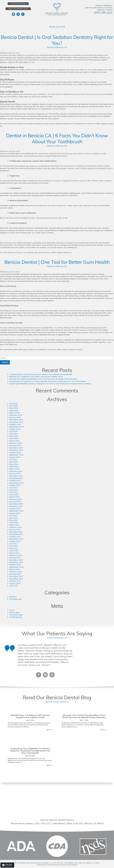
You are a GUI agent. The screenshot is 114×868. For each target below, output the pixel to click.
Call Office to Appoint (18, 4)
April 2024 (14, 466)
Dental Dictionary (54, 865)
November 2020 (16, 562)
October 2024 (15, 452)
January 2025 (15, 445)
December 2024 (16, 448)
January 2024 (15, 473)
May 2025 (14, 436)
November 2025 (16, 422)
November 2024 (16, 450)
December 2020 (16, 560)
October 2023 (15, 480)
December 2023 (16, 476)
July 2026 (13, 403)
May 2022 (14, 520)
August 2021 (15, 541)
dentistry (13, 597)
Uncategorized (16, 599)
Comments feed (16, 615)
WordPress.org (16, 617)
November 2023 (16, 478)
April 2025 (14, 438)
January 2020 (15, 574)
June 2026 (14, 406)
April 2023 (14, 495)
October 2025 (15, 424)
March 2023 (14, 497)
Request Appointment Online (18, 9)
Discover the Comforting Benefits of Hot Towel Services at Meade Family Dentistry (44, 379)
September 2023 (16, 483)
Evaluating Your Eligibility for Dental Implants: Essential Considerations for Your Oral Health (48, 381)
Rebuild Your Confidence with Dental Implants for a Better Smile (36, 377)
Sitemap (75, 865)
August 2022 (15, 513)
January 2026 (15, 417)
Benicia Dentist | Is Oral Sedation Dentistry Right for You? (57, 40)
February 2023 (16, 499)
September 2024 (16, 455)
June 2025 (14, 434)
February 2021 (16, 555)
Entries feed (14, 612)
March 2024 (14, 469)
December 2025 (16, 420)
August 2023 (15, 485)
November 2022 (16, 506)
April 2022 (14, 523)
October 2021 (15, 537)
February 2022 (16, 527)
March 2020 (14, 569)
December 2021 (16, 532)
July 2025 (13, 431)
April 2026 (14, 410)
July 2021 (13, 544)
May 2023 (14, 492)
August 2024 (15, 457)
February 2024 (16, 471)
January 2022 (15, 530)
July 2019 (13, 586)
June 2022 (14, 518)
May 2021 (14, 548)
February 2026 (16, 415)
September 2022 (16, 511)
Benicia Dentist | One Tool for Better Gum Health (57, 262)
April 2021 (14, 551)
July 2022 (13, 516)
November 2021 (16, 534)
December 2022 (16, 504)
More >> (50, 730)
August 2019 (15, 583)
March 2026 (14, 413)
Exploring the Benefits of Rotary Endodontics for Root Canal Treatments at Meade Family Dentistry (51, 384)
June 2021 (14, 546)
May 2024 (14, 464)
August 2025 (15, 429)
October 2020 (15, 565)
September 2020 (16, 567)
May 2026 (14, 408)
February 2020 (16, 572)
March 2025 (14, 441)
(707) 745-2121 (103, 13)
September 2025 (16, 427)
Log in (12, 610)
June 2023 (14, 490)
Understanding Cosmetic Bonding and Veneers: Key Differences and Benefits (41, 374)
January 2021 (15, 558)
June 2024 (14, 462)
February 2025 (16, 443)
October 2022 (15, 509)
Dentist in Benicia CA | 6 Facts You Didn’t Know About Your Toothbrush (57, 138)
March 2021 (14, 553)
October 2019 (15, 581)
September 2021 (16, 539)
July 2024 (13, 459)
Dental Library (41, 865)
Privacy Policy (66, 865)
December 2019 (16, 576)
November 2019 (16, 579)
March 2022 (14, 525)
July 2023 (13, 488)
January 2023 (15, 502)
